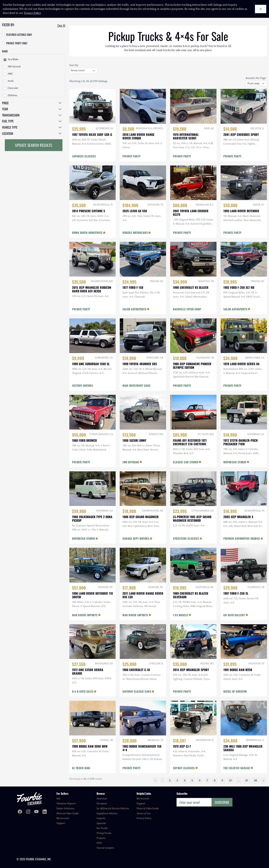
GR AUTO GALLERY (234, 615)
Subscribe (222, 802)
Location (8, 133)
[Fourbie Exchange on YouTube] (36, 812)
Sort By (74, 65)
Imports (101, 818)
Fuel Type (8, 121)
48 (256, 780)
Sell (58, 799)
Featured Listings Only (19, 35)
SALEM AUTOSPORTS (134, 309)
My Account (63, 818)
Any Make (13, 59)
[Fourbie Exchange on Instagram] (28, 812)
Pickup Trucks (104, 833)
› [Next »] (263, 780)
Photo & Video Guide (68, 814)
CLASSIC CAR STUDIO (186, 462)
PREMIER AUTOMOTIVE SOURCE (242, 538)
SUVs (99, 843)
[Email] (194, 802)
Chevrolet (13, 88)
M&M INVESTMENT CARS (136, 386)
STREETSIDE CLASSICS (186, 538)
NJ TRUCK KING (81, 768)
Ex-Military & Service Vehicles (113, 809)
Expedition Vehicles (107, 814)
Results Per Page (256, 78)
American (102, 799)
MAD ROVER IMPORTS (85, 615)
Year (5, 109)
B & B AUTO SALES (83, 691)
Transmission (11, 115)
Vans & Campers (105, 848)
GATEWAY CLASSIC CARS (137, 691)
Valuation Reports (66, 804)
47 (247, 780)
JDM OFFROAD (131, 462)
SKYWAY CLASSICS (184, 768)
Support (61, 823)
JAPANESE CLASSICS (84, 156)
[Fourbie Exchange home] (29, 799)
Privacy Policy (144, 818)
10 (230, 780)
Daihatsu (12, 95)
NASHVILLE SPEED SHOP (187, 309)
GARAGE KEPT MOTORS (136, 538)
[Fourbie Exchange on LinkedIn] (45, 812)
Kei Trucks (102, 828)
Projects (101, 838)
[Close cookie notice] (261, 9)
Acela (11, 81)
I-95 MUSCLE (180, 615)
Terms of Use (144, 814)
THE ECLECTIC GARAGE (237, 768)
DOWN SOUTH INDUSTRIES (87, 233)
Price (5, 103)
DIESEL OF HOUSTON (235, 691)
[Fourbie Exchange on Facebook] (20, 812)
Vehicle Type (10, 127)
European (102, 804)
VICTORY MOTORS (82, 386)
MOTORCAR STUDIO (235, 462)
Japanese (101, 823)
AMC (10, 74)
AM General (14, 67)
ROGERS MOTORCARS (135, 233)
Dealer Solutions (65, 809)
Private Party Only (17, 43)
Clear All (61, 26)
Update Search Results (34, 145)
